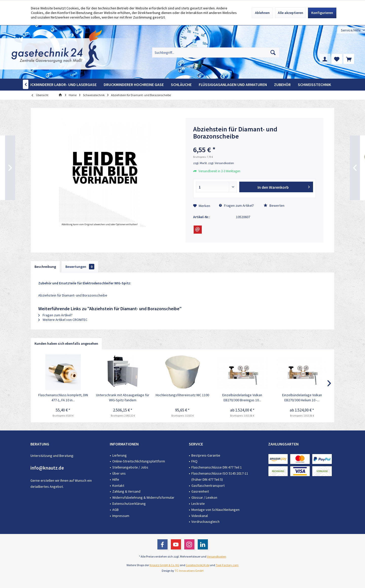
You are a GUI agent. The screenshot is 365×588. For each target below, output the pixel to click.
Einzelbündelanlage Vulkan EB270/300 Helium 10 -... (302, 397)
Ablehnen (262, 13)
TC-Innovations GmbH (189, 571)
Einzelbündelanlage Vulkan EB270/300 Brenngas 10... (242, 397)
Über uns (119, 473)
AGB (115, 510)
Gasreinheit (200, 491)
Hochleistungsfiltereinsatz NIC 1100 (182, 395)
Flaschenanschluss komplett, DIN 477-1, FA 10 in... (63, 397)
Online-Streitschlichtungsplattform (139, 461)
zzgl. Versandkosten (221, 163)
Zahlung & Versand (126, 491)
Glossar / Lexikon (204, 497)
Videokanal (200, 516)
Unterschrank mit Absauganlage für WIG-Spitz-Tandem (123, 397)
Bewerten (274, 205)
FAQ (194, 461)
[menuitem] (351, 30)
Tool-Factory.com (227, 565)
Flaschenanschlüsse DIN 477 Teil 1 (217, 467)
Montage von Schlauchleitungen (215, 510)
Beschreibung (45, 267)
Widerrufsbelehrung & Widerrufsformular (143, 497)
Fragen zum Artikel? (236, 205)
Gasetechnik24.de (198, 565)
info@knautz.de (47, 468)
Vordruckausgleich (205, 522)
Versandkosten (216, 556)
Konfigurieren (322, 13)
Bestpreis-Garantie (206, 455)
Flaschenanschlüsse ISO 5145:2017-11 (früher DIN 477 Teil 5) (220, 476)
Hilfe (116, 479)
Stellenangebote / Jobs (130, 467)
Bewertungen (80, 267)
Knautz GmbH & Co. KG (164, 565)
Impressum (121, 516)
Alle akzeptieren (290, 13)
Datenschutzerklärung (129, 504)
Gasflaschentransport (208, 486)
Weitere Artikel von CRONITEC (63, 320)
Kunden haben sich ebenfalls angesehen (66, 343)
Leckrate (198, 504)
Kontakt (118, 486)
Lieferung (120, 455)
